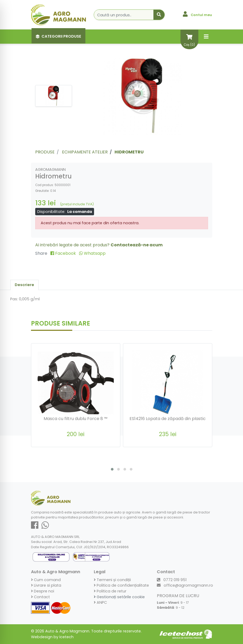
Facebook (64, 253)
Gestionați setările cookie (119, 597)
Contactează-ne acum (137, 245)
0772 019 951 (172, 580)
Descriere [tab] (24, 285)
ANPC (100, 602)
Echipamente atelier (85, 152)
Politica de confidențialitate (121, 585)
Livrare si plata (46, 585)
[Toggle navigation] (206, 37)
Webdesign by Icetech (52, 637)
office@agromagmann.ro (185, 585)
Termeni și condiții (112, 580)
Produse (45, 152)
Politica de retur (110, 591)
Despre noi (43, 591)
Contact (40, 597)
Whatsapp (92, 253)
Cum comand (46, 580)
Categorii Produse (58, 36)
